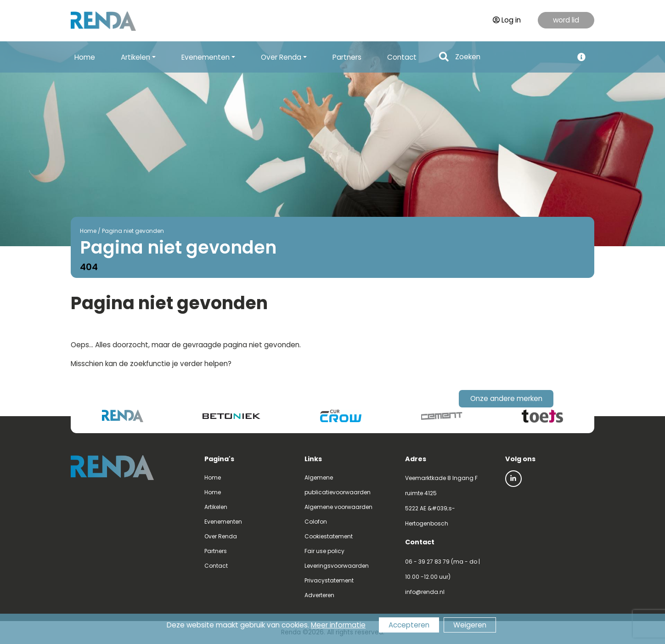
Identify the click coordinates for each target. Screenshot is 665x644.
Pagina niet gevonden (133, 231)
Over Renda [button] (281, 57)
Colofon (316, 522)
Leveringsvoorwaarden (337, 566)
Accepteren (409, 625)
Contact (402, 57)
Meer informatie (338, 625)
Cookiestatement (329, 536)
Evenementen (223, 522)
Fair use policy (324, 551)
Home (85, 57)
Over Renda (221, 536)
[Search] (512, 57)
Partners (347, 57)
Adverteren (319, 595)
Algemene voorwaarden (338, 507)
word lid (566, 20)
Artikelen (216, 507)
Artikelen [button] (135, 57)
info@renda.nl (425, 592)
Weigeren (470, 625)
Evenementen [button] (206, 57)
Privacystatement (329, 580)
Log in (507, 20)
